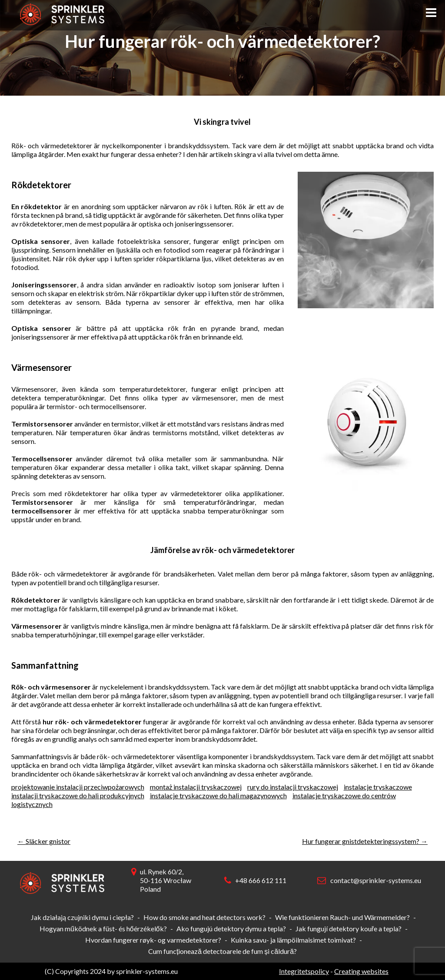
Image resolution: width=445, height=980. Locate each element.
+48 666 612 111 (261, 880)
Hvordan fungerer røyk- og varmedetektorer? (153, 940)
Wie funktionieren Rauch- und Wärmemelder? (342, 917)
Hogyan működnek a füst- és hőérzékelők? (103, 928)
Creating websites (361, 971)
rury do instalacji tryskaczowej (293, 787)
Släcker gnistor (44, 841)
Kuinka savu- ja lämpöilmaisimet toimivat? (293, 940)
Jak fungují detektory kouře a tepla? (349, 928)
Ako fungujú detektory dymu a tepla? (231, 928)
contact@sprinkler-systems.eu (376, 880)
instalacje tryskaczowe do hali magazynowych (218, 795)
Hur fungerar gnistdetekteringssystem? (365, 841)
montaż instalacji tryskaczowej (196, 787)
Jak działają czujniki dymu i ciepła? (82, 917)
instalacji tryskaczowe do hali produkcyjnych (78, 795)
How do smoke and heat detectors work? (204, 917)
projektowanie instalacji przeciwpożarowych (78, 787)
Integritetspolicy (304, 971)
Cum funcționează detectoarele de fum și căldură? (222, 951)
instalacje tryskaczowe (378, 787)
